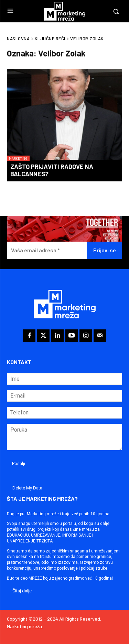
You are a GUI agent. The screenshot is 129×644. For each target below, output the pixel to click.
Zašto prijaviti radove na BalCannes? (52, 170)
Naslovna (18, 39)
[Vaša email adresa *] (47, 250)
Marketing (18, 158)
